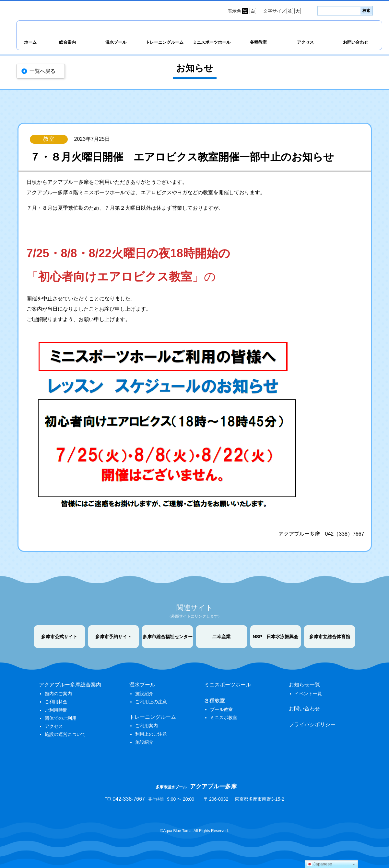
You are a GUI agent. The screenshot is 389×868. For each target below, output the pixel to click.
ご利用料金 (56, 702)
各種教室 (258, 42)
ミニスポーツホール (212, 42)
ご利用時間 (56, 710)
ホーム (30, 42)
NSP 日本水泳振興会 (276, 637)
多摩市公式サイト (59, 637)
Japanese (320, 864)
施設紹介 (144, 694)
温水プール (116, 42)
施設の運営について (65, 734)
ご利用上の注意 (151, 702)
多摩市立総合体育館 (330, 637)
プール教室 (221, 709)
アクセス (305, 42)
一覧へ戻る (42, 71)
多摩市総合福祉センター (168, 637)
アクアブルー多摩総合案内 (70, 685)
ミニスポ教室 (224, 718)
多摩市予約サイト (113, 637)
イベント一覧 (308, 694)
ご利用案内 (147, 726)
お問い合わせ (356, 42)
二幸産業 (221, 637)
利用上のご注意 (151, 734)
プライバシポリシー (312, 724)
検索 (366, 11)
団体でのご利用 (61, 718)
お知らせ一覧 (304, 685)
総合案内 (67, 42)
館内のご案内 (58, 694)
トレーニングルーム (165, 42)
